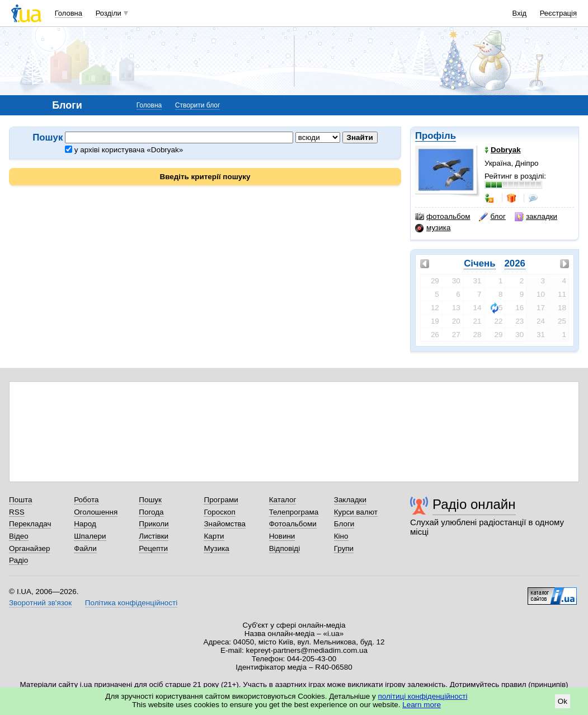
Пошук (150, 500)
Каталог (283, 500)
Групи (344, 548)
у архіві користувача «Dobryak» (124, 150)
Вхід (520, 13)
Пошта (20, 500)
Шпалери (90, 536)
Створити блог (198, 105)
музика (433, 228)
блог (492, 217)
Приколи (154, 524)
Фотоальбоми (293, 524)
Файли (85, 548)
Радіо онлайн (474, 504)
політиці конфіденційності (423, 696)
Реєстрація (558, 13)
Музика (216, 548)
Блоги (344, 524)
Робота (86, 500)
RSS (17, 512)
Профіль (436, 136)
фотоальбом (443, 217)
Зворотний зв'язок (40, 603)
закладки (536, 217)
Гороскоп (219, 512)
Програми (221, 500)
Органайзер (29, 548)
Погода (151, 512)
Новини (282, 536)
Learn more (422, 705)
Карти (214, 536)
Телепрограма (294, 512)
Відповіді (285, 548)
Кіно (341, 536)
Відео (19, 536)
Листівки (154, 536)
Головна (69, 13)
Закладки (350, 500)
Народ (85, 524)
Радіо (18, 560)
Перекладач (30, 524)
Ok (563, 701)
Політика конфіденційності (131, 603)
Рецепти (153, 548)
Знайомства (225, 524)
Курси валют (356, 512)
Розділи (109, 13)
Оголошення (96, 512)
